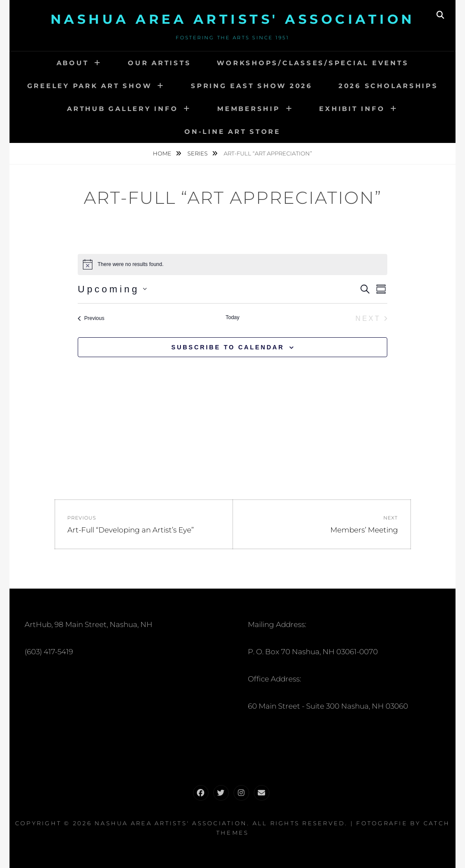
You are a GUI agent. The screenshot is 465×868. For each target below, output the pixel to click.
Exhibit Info (352, 109)
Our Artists (159, 63)
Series (198, 153)
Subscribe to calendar (228, 347)
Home (163, 153)
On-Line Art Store (232, 131)
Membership (249, 109)
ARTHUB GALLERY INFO (122, 109)
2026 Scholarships (388, 86)
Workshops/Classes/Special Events (313, 63)
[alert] (232, 264)
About (73, 63)
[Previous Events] (91, 319)
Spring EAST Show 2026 (252, 86)
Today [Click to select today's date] (232, 317)
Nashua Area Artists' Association (233, 19)
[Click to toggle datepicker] (112, 289)
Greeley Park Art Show (90, 86)
